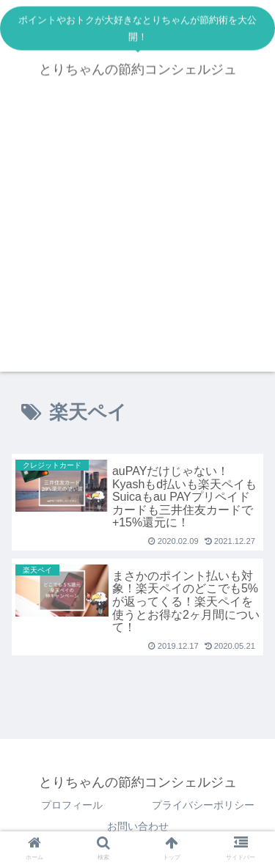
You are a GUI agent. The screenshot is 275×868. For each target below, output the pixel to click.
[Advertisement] (137, 234)
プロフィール (72, 805)
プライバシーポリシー (203, 805)
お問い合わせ (138, 826)
